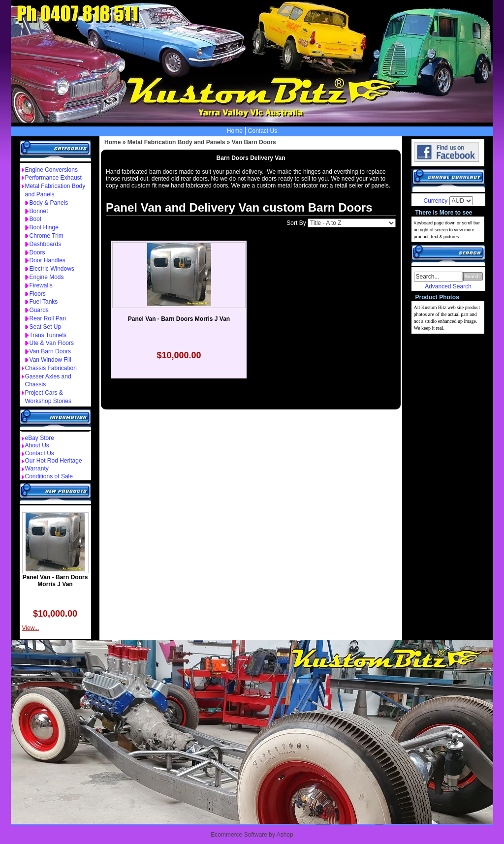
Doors (37, 252)
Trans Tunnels (48, 335)
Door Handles (47, 260)
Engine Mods (47, 277)
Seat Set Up (46, 327)
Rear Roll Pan (48, 318)
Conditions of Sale (49, 476)
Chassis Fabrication (51, 368)
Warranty (37, 469)
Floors (38, 294)
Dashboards (46, 244)
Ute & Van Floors (52, 343)
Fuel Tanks (44, 302)
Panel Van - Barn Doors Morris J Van (55, 581)
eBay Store (40, 438)
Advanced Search (448, 286)
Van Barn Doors (50, 351)
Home (235, 131)
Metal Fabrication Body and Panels (176, 142)
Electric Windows (52, 269)
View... (31, 628)
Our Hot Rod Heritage (54, 461)
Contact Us (263, 131)
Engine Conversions (51, 170)
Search (472, 276)
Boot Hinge (44, 227)
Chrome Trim (47, 236)
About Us (37, 445)
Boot (36, 219)
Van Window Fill (50, 360)
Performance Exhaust (53, 178)
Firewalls (41, 285)
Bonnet (39, 211)
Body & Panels (49, 203)
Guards (39, 310)
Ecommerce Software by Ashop (252, 835)
